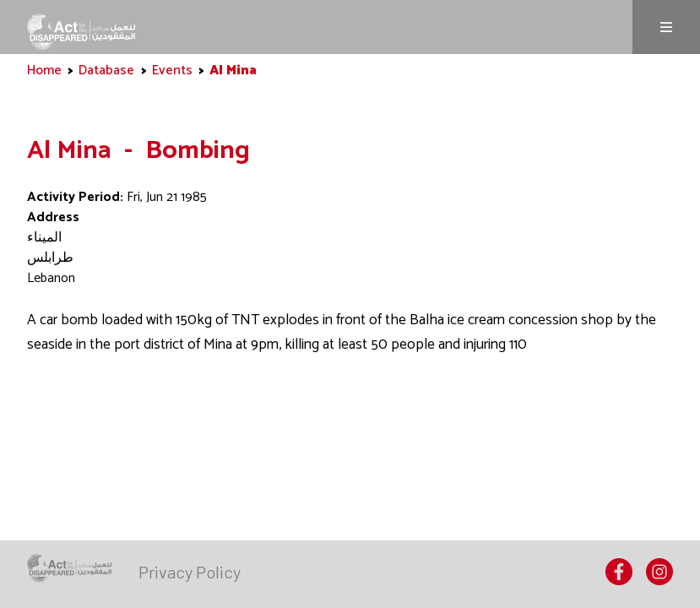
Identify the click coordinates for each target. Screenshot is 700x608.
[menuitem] (190, 572)
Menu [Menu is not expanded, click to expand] (666, 27)
